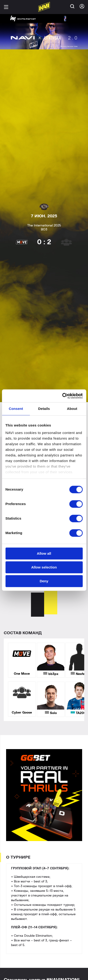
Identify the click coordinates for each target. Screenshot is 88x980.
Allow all (44, 553)
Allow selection (44, 567)
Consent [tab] (16, 409)
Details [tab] (44, 409)
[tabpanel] (44, 656)
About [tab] (72, 409)
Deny (44, 581)
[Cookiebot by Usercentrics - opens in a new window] (63, 396)
